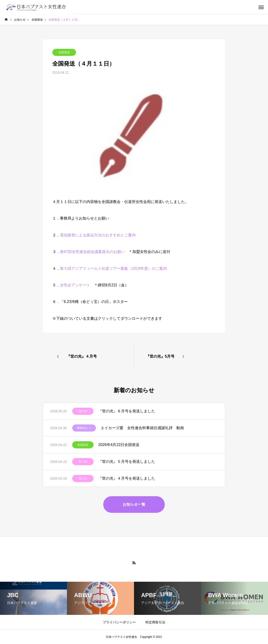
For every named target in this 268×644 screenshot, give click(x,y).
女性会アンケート (75, 285)
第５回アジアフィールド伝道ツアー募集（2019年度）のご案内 (113, 268)
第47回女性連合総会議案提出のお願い (92, 252)
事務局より (84, 428)
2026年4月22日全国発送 (119, 445)
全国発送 (64, 52)
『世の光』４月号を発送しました (127, 478)
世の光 (83, 411)
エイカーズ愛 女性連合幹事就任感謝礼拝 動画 (142, 428)
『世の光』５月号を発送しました (127, 462)
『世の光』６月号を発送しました (127, 411)
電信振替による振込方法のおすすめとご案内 (98, 235)
